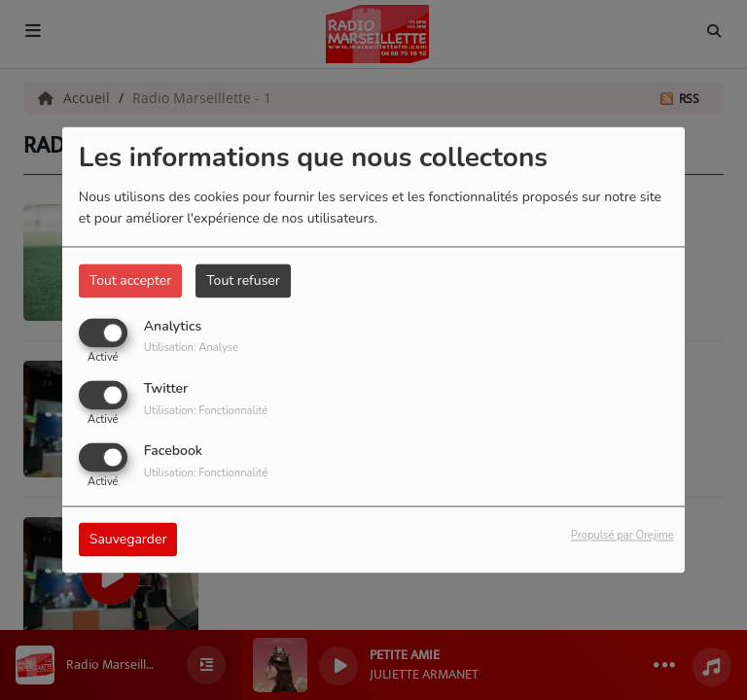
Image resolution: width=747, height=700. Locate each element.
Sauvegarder (128, 540)
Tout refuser (243, 280)
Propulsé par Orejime (622, 536)
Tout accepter (130, 280)
